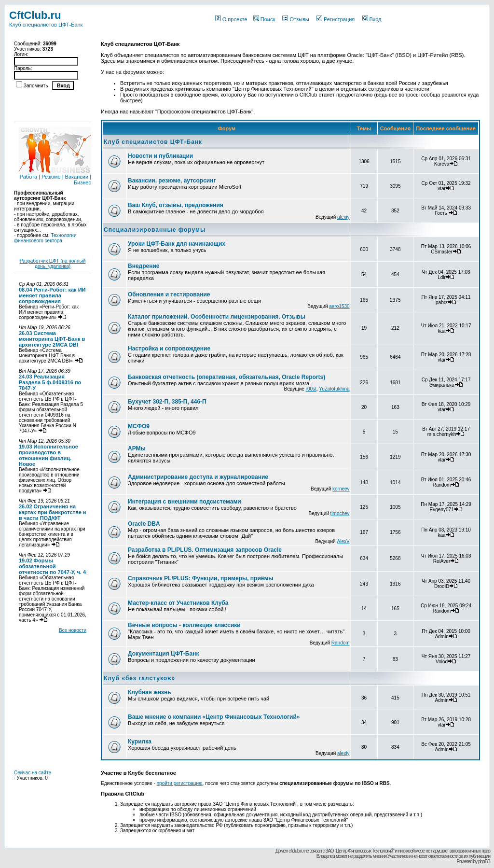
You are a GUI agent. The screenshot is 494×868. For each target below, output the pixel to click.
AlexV (343, 541)
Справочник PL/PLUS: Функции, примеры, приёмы (201, 578)
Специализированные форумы (155, 230)
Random (341, 643)
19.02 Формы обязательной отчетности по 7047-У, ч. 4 (52, 566)
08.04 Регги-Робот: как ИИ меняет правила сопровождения (52, 295)
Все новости (73, 630)
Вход (372, 19)
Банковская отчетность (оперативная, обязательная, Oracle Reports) (226, 377)
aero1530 (339, 306)
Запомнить (36, 86)
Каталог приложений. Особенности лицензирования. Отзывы (217, 317)
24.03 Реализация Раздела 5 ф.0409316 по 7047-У (50, 382)
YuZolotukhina (334, 389)
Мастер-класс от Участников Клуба (178, 603)
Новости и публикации (160, 156)
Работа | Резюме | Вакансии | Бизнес (55, 177)
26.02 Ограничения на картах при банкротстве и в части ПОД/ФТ (53, 512)
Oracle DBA (144, 524)
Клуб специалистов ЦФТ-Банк (153, 142)
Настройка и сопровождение (169, 349)
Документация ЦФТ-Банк (163, 654)
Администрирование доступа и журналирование (198, 477)
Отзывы (295, 19)
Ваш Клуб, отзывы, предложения (176, 205)
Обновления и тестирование (169, 294)
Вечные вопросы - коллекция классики (184, 625)
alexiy (343, 217)
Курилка (140, 742)
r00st (311, 389)
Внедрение (144, 266)
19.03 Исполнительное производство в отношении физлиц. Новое (48, 455)
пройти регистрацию (180, 783)
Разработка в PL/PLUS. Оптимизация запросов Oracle (205, 550)
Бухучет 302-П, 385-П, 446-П (167, 402)
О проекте (231, 19)
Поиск (264, 19)
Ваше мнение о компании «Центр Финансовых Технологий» (214, 717)
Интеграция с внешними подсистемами (185, 502)
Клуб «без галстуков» (139, 678)
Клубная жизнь (150, 692)
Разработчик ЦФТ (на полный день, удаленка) (53, 264)
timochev (340, 513)
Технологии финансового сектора (45, 238)
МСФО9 (139, 426)
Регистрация (336, 19)
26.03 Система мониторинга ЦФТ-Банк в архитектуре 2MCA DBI (52, 339)
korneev (341, 489)
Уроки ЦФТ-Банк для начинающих (177, 244)
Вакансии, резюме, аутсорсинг (172, 181)
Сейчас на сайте (33, 773)
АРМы (137, 448)
